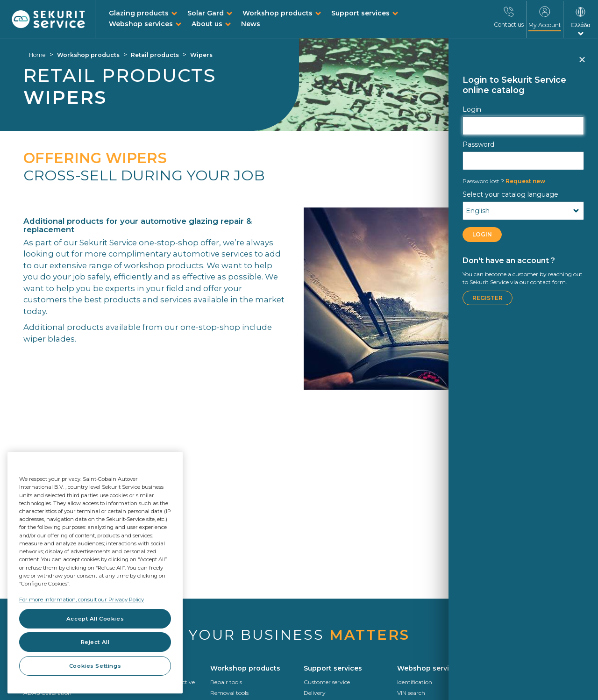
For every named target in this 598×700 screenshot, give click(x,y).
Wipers (201, 55)
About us (207, 24)
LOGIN (482, 234)
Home (37, 55)
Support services (360, 13)
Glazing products (139, 13)
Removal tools (229, 693)
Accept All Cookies (95, 619)
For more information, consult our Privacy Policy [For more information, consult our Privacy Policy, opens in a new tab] (82, 600)
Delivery (315, 693)
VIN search (411, 693)
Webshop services (141, 24)
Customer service (327, 682)
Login (472, 109)
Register (488, 298)
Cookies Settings (95, 666)
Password (478, 144)
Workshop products (278, 13)
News (251, 24)
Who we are (507, 693)
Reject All (95, 642)
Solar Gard (206, 13)
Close (582, 64)
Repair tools (226, 682)
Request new (504, 181)
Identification (415, 682)
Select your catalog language (510, 194)
